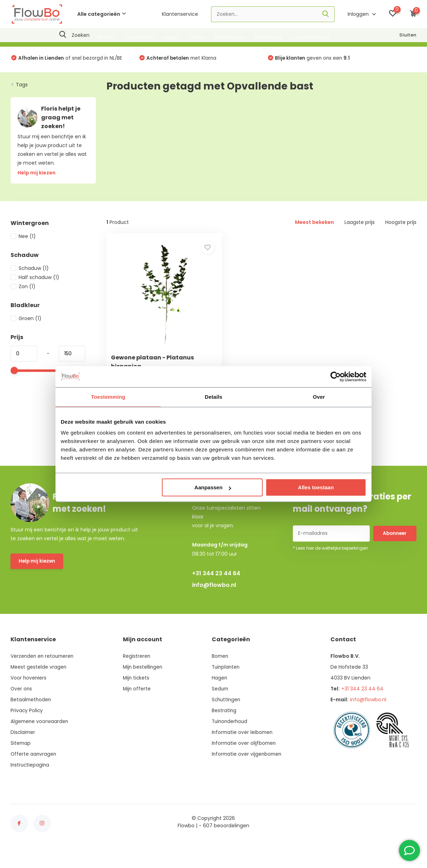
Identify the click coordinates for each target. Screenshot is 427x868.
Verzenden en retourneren (43, 673)
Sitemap (21, 760)
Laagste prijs (360, 225)
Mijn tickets (137, 695)
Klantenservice (180, 14)
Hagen (171, 37)
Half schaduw (35, 280)
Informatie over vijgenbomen (247, 771)
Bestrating (268, 37)
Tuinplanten (139, 37)
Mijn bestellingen (143, 684)
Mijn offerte (137, 706)
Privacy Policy (27, 728)
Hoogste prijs (401, 225)
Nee (23, 239)
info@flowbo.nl (214, 602)
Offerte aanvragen (34, 771)
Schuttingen (230, 37)
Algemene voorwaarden (40, 738)
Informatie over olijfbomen (244, 760)
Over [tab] (319, 397)
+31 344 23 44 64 (216, 591)
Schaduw (30, 271)
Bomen (107, 37)
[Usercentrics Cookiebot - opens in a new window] (336, 377)
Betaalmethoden (31, 717)
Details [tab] (213, 397)
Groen (26, 321)
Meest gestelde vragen (39, 684)
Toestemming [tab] (108, 397)
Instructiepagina (31, 782)
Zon (23, 289)
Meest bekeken (314, 225)
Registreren (137, 673)
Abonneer (395, 551)
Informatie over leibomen (242, 749)
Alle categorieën (101, 14)
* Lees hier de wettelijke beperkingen (330, 565)
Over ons (22, 706)
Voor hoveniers (29, 695)
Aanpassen (213, 487)
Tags (22, 87)
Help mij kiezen (38, 579)
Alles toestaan (316, 487)
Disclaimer (23, 749)
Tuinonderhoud (310, 37)
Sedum (197, 37)
